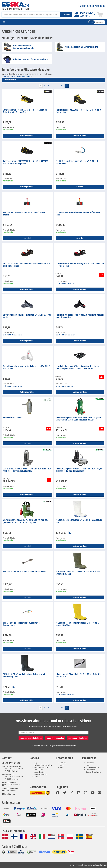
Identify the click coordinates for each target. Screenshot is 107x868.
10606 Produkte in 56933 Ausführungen (17, 76)
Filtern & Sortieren (10, 80)
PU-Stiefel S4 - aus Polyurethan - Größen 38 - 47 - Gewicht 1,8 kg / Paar (80, 521)
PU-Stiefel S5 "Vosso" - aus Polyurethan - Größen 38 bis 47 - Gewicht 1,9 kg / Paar (78, 573)
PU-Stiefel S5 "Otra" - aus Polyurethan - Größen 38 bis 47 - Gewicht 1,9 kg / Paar (24, 675)
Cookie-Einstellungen (94, 772)
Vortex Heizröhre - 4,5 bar (12, 418)
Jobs (62, 767)
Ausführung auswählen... (27, 136)
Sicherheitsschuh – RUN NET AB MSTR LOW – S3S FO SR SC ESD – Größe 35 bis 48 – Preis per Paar (26, 162)
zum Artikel (80, 187)
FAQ (35, 763)
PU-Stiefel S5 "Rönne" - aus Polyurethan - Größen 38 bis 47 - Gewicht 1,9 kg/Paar (78, 624)
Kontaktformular (9, 794)
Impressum (90, 763)
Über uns (63, 763)
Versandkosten (39, 772)
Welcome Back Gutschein (43, 765)
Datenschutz (91, 770)
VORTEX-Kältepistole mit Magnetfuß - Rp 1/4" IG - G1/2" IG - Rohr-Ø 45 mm (77, 162)
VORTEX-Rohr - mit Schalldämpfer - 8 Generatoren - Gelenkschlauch (22, 624)
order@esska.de (9, 791)
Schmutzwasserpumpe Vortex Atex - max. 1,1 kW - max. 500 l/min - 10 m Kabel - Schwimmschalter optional (80, 470)
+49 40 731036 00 (11, 763)
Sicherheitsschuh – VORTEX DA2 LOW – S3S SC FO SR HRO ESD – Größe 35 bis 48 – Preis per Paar (26, 111)
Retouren (37, 777)
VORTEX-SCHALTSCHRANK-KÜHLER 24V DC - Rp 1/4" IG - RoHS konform (25, 214)
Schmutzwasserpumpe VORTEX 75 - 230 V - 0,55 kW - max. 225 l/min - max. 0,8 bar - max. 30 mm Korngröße (25, 521)
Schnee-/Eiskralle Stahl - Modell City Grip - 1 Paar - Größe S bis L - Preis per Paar (79, 675)
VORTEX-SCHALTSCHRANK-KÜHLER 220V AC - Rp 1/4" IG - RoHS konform (78, 214)
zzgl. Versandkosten (65, 284)
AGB (88, 765)
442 (62, 85)
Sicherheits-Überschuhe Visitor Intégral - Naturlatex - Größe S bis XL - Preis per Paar (80, 265)
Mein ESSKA (38, 770)
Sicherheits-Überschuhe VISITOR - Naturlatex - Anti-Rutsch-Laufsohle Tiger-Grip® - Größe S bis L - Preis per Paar (77, 368)
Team (62, 765)
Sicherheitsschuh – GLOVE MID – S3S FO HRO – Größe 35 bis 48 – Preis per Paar (79, 111)
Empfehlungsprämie (41, 767)
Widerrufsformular (92, 767)
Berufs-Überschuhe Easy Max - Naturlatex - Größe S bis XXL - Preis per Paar (27, 316)
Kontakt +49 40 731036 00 (92, 6)
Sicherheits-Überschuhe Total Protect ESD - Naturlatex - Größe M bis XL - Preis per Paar (80, 316)
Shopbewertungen (40, 774)
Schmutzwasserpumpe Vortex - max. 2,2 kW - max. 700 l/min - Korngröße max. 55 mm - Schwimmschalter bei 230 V (78, 419)
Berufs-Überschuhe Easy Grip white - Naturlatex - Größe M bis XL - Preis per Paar (27, 368)
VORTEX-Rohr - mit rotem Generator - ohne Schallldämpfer (24, 572)
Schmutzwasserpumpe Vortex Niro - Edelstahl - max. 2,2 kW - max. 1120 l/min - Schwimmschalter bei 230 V (27, 470)
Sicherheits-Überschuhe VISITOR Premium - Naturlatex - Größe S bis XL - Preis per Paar (27, 265)
